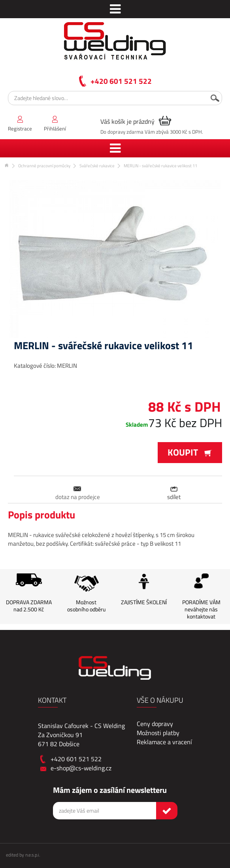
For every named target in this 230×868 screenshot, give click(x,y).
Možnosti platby (158, 733)
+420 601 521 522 (121, 81)
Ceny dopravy (155, 724)
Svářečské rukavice (97, 166)
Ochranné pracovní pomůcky (44, 166)
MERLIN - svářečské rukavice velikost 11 (160, 166)
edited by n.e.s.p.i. (23, 855)
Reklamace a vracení (164, 742)
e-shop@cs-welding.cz (81, 768)
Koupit (190, 452)
